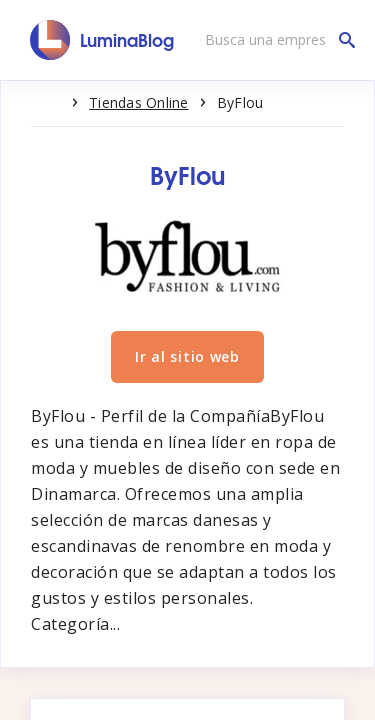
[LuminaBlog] (102, 40)
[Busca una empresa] (275, 40)
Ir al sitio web (187, 356)
